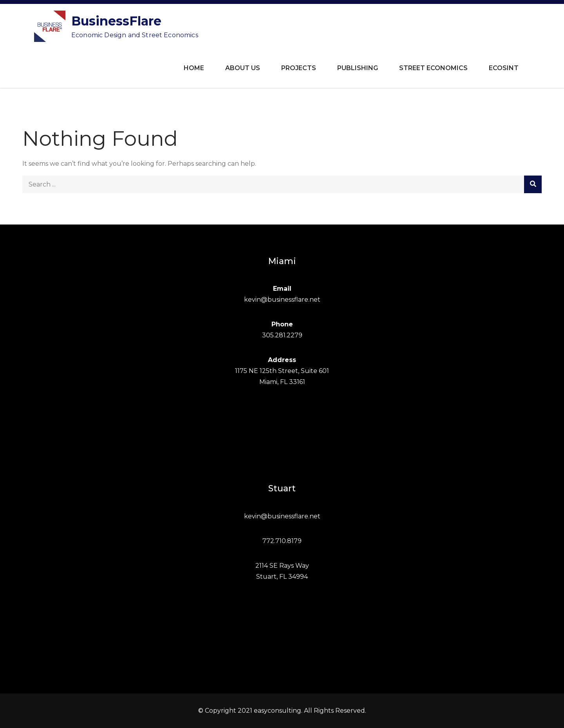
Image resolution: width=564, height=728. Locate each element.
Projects (299, 68)
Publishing (358, 68)
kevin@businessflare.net (282, 300)
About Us (243, 68)
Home (194, 68)
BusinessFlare (116, 21)
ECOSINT (504, 68)
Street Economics (433, 68)
